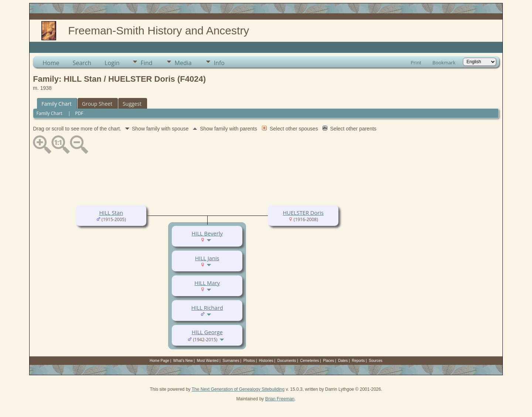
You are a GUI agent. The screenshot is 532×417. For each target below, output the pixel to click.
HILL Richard (207, 308)
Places (328, 361)
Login (112, 63)
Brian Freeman (280, 399)
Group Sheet (97, 104)
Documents (287, 361)
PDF (79, 113)
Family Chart (57, 104)
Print (416, 62)
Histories (266, 361)
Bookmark (444, 62)
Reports (358, 361)
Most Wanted (208, 361)
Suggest (132, 104)
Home (51, 63)
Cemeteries (309, 361)
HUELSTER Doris (303, 213)
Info (219, 63)
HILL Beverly (207, 233)
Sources (376, 361)
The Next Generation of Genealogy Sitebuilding (238, 389)
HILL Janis (207, 258)
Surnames (231, 361)
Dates (343, 361)
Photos (249, 361)
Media (183, 63)
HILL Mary (207, 283)
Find (147, 63)
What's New (183, 361)
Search (82, 63)
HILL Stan (111, 213)
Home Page (159, 361)
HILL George (207, 332)
